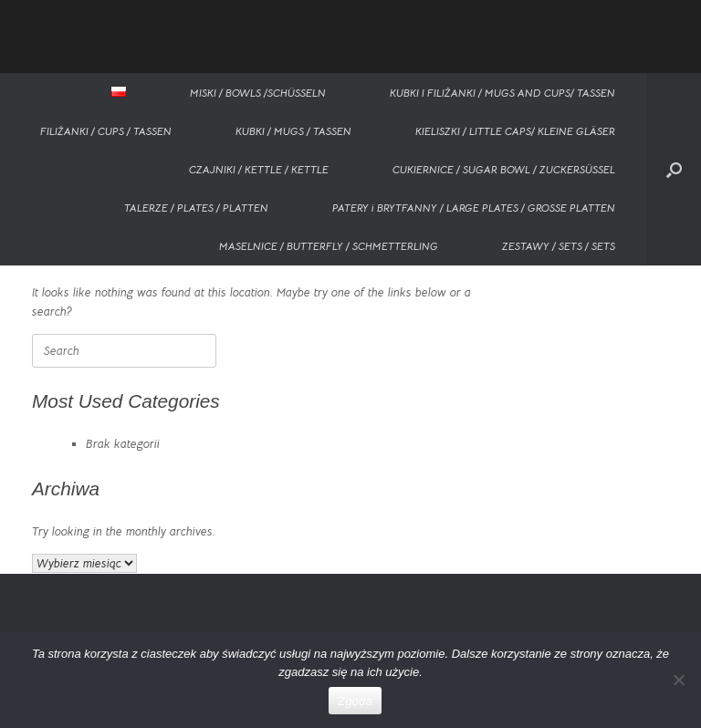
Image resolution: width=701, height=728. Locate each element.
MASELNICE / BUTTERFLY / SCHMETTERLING (329, 246)
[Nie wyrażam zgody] (678, 680)
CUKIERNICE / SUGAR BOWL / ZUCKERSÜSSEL (504, 169)
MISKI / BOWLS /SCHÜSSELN (258, 93)
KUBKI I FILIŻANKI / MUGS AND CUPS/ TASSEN (502, 93)
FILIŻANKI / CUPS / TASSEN (106, 131)
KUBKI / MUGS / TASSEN (293, 131)
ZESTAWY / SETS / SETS (559, 246)
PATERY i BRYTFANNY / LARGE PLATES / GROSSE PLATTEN (474, 208)
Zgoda (355, 701)
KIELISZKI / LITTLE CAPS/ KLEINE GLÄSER (515, 131)
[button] (674, 169)
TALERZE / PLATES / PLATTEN (196, 208)
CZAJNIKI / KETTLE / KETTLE (259, 169)
